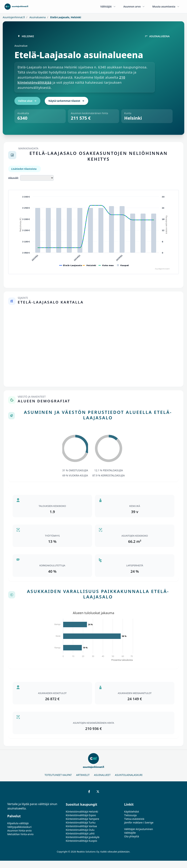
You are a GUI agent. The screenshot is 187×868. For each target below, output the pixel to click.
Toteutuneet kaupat (58, 775)
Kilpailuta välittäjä (18, 823)
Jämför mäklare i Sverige (139, 822)
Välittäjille (130, 833)
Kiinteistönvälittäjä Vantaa (81, 826)
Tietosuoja (130, 815)
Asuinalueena (37, 17)
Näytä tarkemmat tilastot (66, 101)
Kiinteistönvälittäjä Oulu (80, 830)
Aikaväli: (13, 178)
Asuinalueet (102, 775)
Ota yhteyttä (132, 836)
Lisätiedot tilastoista (24, 169)
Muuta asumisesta (166, 6)
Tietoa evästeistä (134, 819)
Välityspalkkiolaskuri (19, 827)
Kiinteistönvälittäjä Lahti (80, 833)
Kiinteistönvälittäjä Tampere (82, 819)
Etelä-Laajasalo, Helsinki (65, 17)
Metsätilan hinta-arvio (20, 834)
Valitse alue (27, 101)
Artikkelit (83, 775)
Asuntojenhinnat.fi (14, 17)
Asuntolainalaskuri (129, 775)
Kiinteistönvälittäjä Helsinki (82, 812)
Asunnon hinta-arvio (20, 831)
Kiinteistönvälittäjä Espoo (81, 815)
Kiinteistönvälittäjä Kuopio (81, 841)
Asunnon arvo (134, 6)
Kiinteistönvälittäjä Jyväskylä (83, 837)
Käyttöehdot (132, 812)
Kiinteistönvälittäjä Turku (81, 822)
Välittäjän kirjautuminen (139, 829)
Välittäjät (108, 6)
